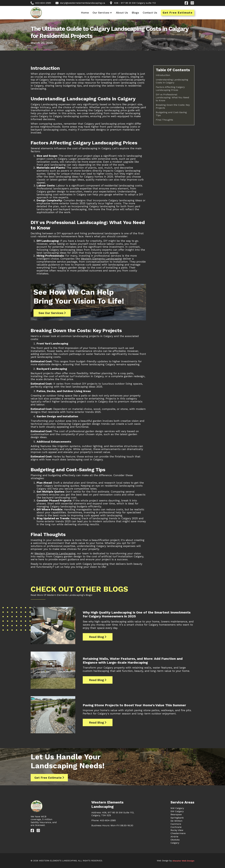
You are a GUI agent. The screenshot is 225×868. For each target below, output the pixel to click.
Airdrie (174, 837)
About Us (122, 13)
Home (85, 13)
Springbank (177, 818)
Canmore (176, 824)
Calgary (175, 843)
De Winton (176, 821)
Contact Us (150, 13)
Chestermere (178, 833)
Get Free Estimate (178, 13)
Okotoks (175, 840)
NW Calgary (177, 808)
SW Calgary (177, 811)
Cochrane (176, 827)
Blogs (135, 13)
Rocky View (177, 830)
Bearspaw (176, 814)
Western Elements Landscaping (101, 259)
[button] (102, 13)
